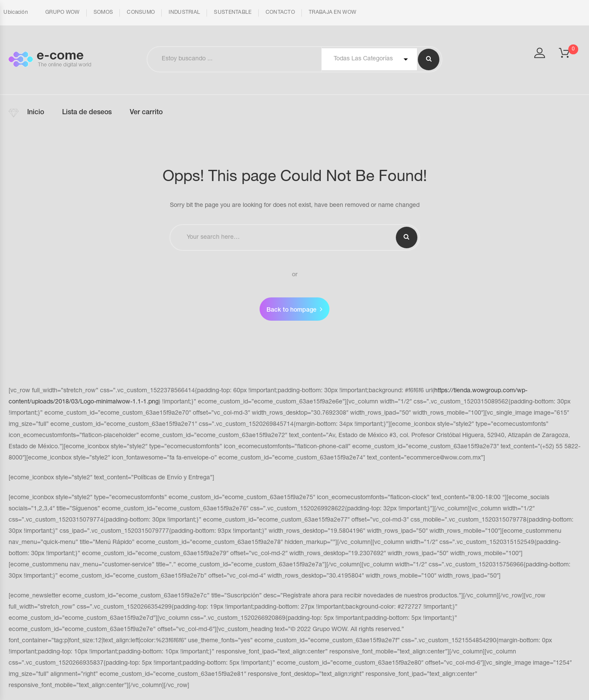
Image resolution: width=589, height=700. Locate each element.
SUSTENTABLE (233, 12)
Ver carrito (146, 113)
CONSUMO (141, 12)
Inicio (36, 113)
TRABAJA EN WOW (332, 12)
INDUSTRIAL (184, 12)
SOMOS (103, 12)
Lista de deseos (87, 113)
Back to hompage (291, 310)
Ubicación (15, 12)
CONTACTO (280, 12)
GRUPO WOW (63, 12)
